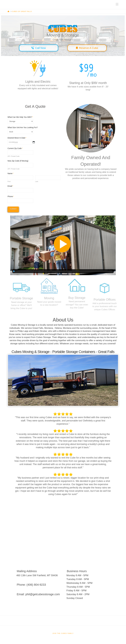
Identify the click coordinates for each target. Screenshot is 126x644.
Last (37, 181)
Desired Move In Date (17, 138)
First (9, 181)
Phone (11, 196)
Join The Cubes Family (63, 633)
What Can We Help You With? (20, 117)
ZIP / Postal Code (14, 156)
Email (10, 186)
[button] (117, 4)
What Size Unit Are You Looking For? (23, 127)
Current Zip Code (15, 148)
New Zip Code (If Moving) (18, 161)
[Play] (14, 271)
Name (11, 173)
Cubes (8, 3)
